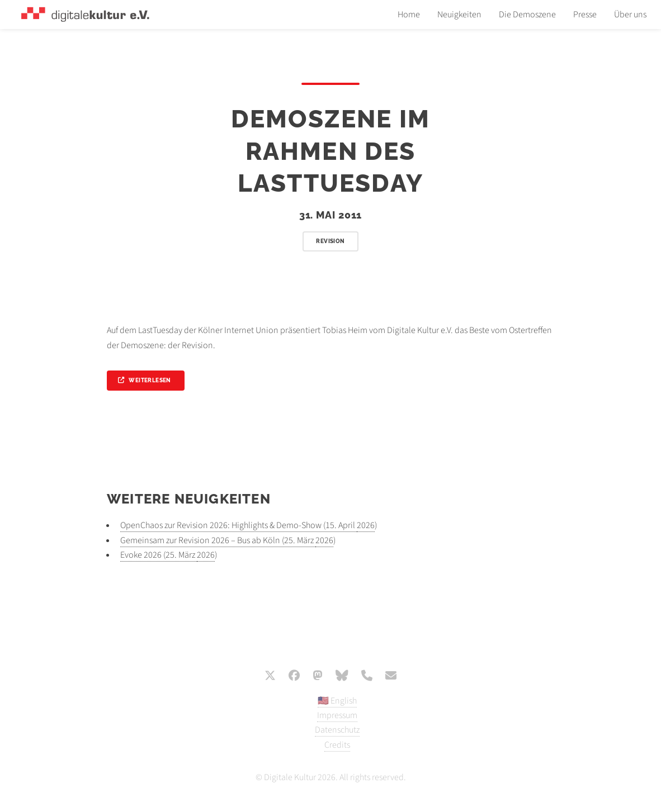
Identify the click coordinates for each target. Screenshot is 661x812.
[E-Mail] (391, 677)
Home (409, 15)
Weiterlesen (150, 380)
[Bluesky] (342, 677)
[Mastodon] (318, 677)
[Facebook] (294, 677)
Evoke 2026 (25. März (159, 555)
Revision (330, 241)
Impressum (337, 715)
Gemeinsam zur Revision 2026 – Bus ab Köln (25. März (218, 540)
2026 (366, 525)
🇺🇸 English (337, 701)
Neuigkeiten (459, 15)
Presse (585, 15)
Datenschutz (337, 730)
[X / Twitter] (270, 677)
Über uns (630, 15)
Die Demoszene (527, 15)
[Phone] (367, 677)
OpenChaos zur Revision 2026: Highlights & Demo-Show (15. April (239, 525)
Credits (337, 745)
